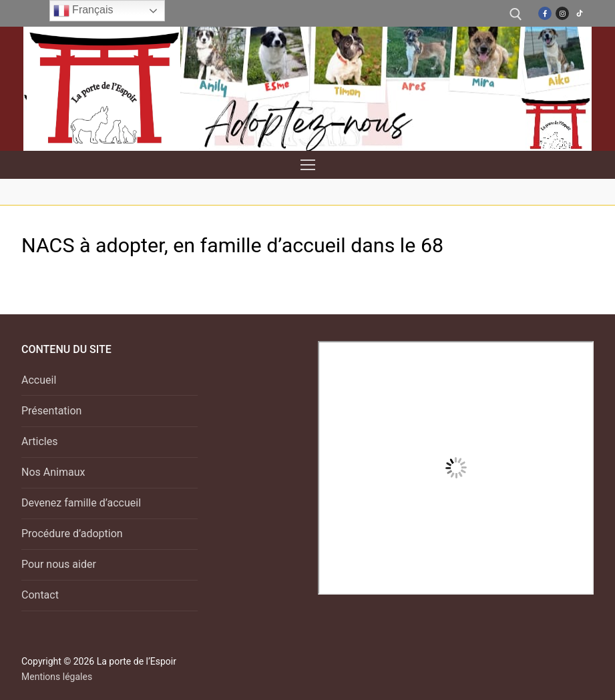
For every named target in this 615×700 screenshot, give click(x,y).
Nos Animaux (53, 472)
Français (83, 11)
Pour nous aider (59, 564)
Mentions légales (57, 677)
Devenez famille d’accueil (81, 503)
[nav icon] (308, 165)
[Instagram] (562, 13)
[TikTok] (580, 13)
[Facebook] (545, 13)
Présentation (51, 411)
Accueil (39, 380)
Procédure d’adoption (72, 534)
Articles (39, 441)
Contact (40, 595)
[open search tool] (516, 14)
